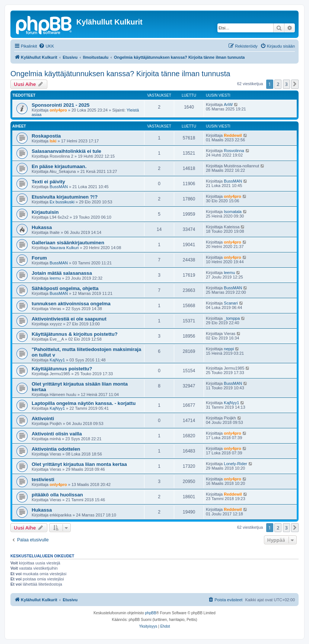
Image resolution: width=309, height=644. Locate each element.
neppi (229, 349)
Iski (53, 141)
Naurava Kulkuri (64, 248)
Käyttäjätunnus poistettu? (62, 369)
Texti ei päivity (48, 182)
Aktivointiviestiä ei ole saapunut (69, 319)
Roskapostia (46, 136)
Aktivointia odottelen (56, 449)
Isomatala (233, 212)
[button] (295, 84)
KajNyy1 (57, 360)
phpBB (151, 613)
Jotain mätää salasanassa (62, 273)
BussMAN (59, 187)
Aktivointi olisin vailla (57, 434)
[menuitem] (46, 46)
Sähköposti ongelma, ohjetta (65, 288)
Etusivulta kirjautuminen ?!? (65, 197)
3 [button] (286, 84)
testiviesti (43, 479)
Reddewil (233, 135)
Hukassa (42, 227)
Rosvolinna (234, 151)
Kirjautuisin (45, 212)
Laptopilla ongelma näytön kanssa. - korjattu (84, 403)
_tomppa (232, 318)
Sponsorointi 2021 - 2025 (60, 105)
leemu (55, 278)
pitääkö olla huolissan (57, 495)
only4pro (58, 110)
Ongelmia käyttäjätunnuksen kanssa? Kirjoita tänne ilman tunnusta (120, 74)
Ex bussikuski (62, 202)
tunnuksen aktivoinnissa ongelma (71, 304)
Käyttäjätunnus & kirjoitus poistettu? (75, 334)
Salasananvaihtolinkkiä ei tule (66, 151)
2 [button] (278, 84)
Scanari (231, 303)
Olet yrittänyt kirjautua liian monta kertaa (79, 464)
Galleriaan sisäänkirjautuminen (68, 243)
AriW (228, 104)
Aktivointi (43, 418)
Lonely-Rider (235, 464)
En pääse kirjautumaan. (59, 166)
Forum (39, 258)
